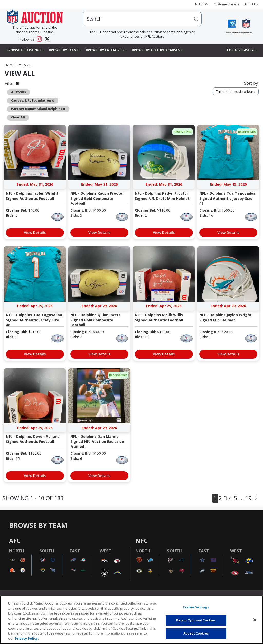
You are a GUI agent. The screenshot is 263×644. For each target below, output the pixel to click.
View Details (35, 232)
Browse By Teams (64, 50)
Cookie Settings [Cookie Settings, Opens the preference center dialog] (196, 607)
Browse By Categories (105, 50)
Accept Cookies (196, 633)
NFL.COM (202, 4)
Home (9, 65)
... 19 (245, 498)
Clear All (18, 117)
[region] (131, 620)
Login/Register (241, 50)
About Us (251, 4)
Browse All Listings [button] (24, 50)
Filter (12, 83)
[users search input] (142, 19)
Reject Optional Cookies (196, 620)
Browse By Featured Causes (156, 50)
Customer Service (226, 4)
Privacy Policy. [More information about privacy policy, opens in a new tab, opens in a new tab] (27, 638)
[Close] (255, 620)
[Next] (256, 498)
